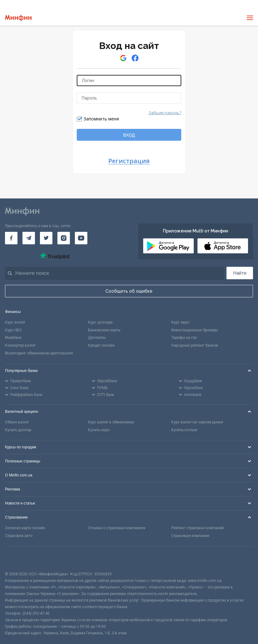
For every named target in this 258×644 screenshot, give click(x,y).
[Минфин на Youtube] (81, 238)
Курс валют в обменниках (111, 422)
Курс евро (180, 322)
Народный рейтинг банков (195, 345)
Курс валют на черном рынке (197, 422)
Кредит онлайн (101, 345)
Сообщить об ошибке (129, 291)
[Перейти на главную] (18, 18)
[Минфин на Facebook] (11, 238)
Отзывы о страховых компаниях (117, 528)
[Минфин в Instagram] (64, 238)
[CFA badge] (19, 559)
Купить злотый (184, 430)
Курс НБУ (13, 330)
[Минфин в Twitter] (46, 238)
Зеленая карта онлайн (25, 528)
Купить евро (99, 430)
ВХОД (129, 135)
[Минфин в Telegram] (29, 238)
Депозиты (97, 338)
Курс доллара (100, 322)
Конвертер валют (20, 345)
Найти (240, 273)
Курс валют (15, 322)
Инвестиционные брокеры (195, 330)
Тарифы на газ (184, 338)
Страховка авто (19, 536)
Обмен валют (17, 422)
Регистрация (129, 161)
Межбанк (13, 338)
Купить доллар (18, 430)
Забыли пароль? (165, 113)
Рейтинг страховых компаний (197, 528)
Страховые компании (190, 536)
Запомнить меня (101, 119)
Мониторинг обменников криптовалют (39, 353)
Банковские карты (104, 330)
